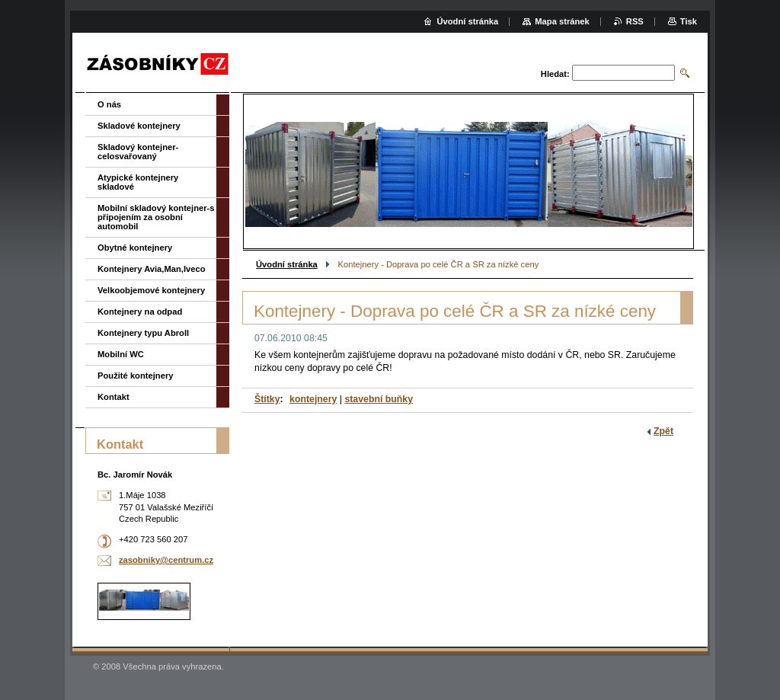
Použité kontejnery (135, 376)
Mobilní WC (121, 354)
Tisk (689, 21)
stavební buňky (379, 399)
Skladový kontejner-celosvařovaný (138, 152)
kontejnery (313, 399)
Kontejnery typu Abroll (143, 333)
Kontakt (113, 397)
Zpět (663, 431)
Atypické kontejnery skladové (138, 182)
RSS (635, 21)
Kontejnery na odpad (140, 312)
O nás (109, 104)
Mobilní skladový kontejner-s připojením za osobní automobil (156, 217)
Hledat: (555, 74)
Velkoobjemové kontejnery (151, 290)
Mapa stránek (562, 21)
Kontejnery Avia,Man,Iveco (152, 269)
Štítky (267, 399)
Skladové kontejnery (139, 126)
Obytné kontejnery (135, 248)
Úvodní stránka (287, 264)
